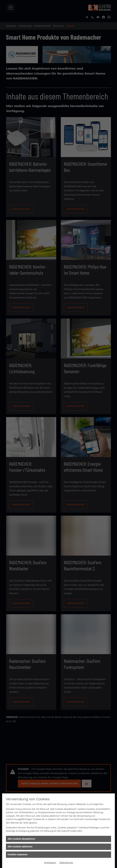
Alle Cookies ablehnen (20, 847)
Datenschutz (66, 863)
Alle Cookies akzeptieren (21, 839)
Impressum (50, 863)
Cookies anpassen (18, 854)
